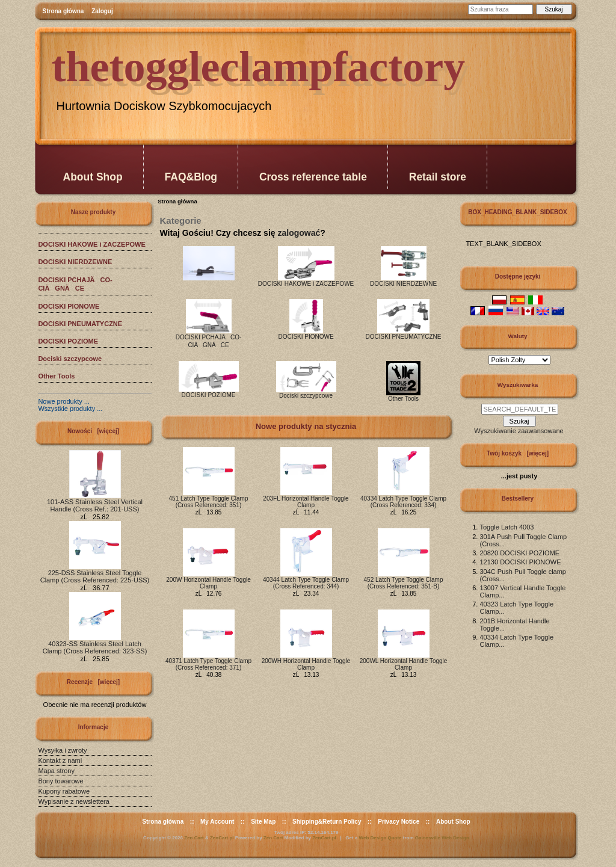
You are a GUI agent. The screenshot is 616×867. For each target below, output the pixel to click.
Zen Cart (194, 838)
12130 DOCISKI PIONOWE (520, 562)
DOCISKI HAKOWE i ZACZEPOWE (91, 244)
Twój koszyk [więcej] (518, 453)
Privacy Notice (399, 822)
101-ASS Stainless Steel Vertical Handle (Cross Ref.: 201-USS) (95, 502)
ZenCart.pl (222, 838)
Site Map (263, 822)
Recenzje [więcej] (93, 682)
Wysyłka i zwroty (62, 750)
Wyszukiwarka (518, 385)
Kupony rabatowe (64, 791)
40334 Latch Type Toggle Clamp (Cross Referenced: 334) (403, 502)
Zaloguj (102, 11)
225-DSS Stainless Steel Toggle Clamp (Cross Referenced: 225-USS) (95, 573)
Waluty (517, 336)
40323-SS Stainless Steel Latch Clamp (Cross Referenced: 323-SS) (95, 644)
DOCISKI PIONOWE (69, 306)
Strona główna (63, 11)
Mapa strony (56, 771)
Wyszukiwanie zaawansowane (519, 431)
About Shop (93, 177)
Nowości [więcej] (93, 431)
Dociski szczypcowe (70, 359)
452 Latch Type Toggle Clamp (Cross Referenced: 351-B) (404, 583)
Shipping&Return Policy (327, 822)
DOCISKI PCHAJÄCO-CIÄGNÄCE (75, 284)
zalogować (299, 233)
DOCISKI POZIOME (68, 341)
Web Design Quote (380, 838)
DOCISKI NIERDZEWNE (75, 262)
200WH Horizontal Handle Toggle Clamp (306, 664)
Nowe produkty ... (64, 401)
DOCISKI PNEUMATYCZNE (80, 324)
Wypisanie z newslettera (74, 801)
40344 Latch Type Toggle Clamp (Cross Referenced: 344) (306, 583)
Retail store (438, 177)
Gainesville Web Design (442, 838)
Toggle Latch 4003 (507, 527)
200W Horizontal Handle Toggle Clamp (208, 583)
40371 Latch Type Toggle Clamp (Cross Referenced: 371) (208, 664)
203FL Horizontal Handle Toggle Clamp (306, 502)
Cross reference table (313, 177)
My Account (217, 822)
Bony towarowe (60, 781)
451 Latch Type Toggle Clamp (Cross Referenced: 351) (209, 502)
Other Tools (56, 376)
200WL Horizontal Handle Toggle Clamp (404, 664)
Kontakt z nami (60, 761)
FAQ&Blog (191, 177)
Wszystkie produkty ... (70, 409)
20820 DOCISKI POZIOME (519, 553)
